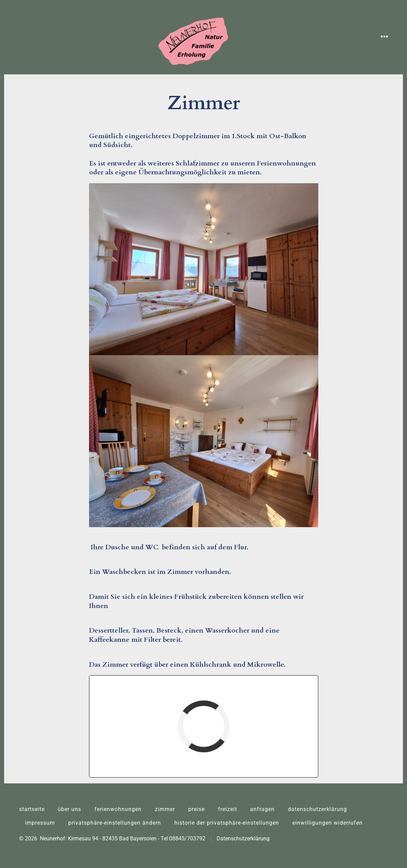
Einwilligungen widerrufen (328, 823)
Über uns (69, 809)
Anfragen (262, 809)
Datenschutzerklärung (317, 809)
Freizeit (228, 809)
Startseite (32, 809)
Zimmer (165, 809)
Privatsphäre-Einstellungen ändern (115, 823)
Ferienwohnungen (118, 809)
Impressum (40, 823)
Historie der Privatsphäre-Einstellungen (227, 823)
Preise (197, 809)
